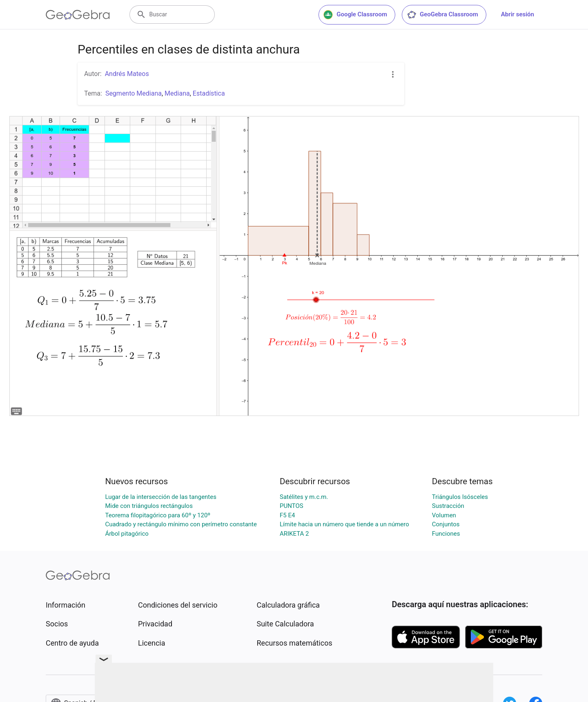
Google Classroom (355, 15)
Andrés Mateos (127, 74)
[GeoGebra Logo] (78, 15)
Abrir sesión (518, 14)
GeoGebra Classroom (442, 15)
